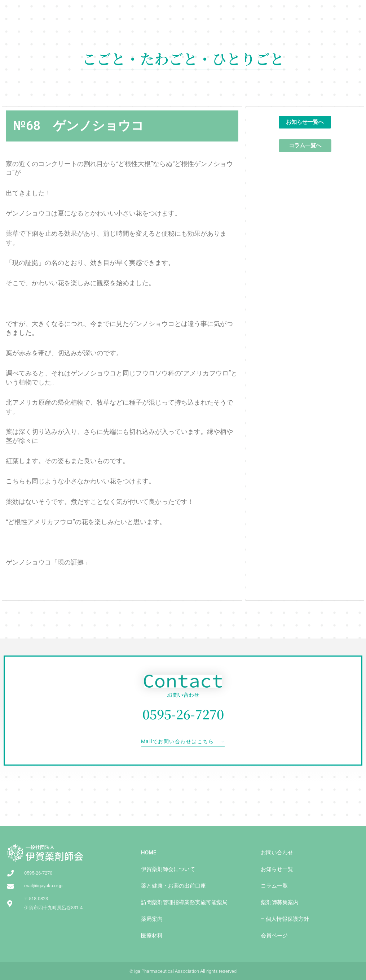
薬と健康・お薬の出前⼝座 (173, 886)
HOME (149, 853)
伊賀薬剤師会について (168, 869)
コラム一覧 (274, 886)
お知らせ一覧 (277, 869)
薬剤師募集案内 (280, 902)
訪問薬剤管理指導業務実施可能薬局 (184, 902)
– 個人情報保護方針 (285, 919)
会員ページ (274, 936)
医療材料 (152, 936)
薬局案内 (152, 919)
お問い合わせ (277, 853)
